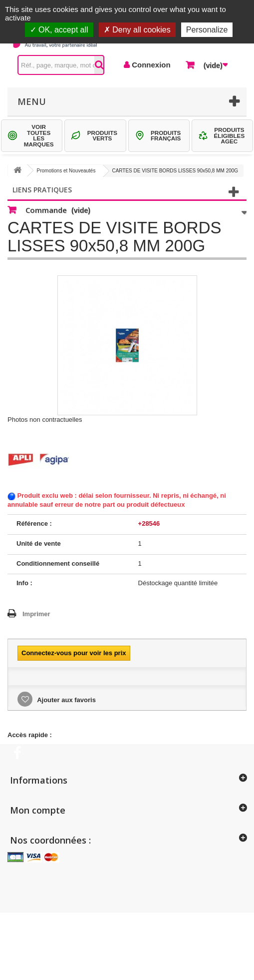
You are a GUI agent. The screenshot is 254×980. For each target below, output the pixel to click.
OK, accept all (59, 30)
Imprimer (36, 614)
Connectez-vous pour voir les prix (74, 653)
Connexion (150, 65)
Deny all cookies (137, 30)
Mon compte (38, 810)
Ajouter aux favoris (66, 700)
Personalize (207, 30)
